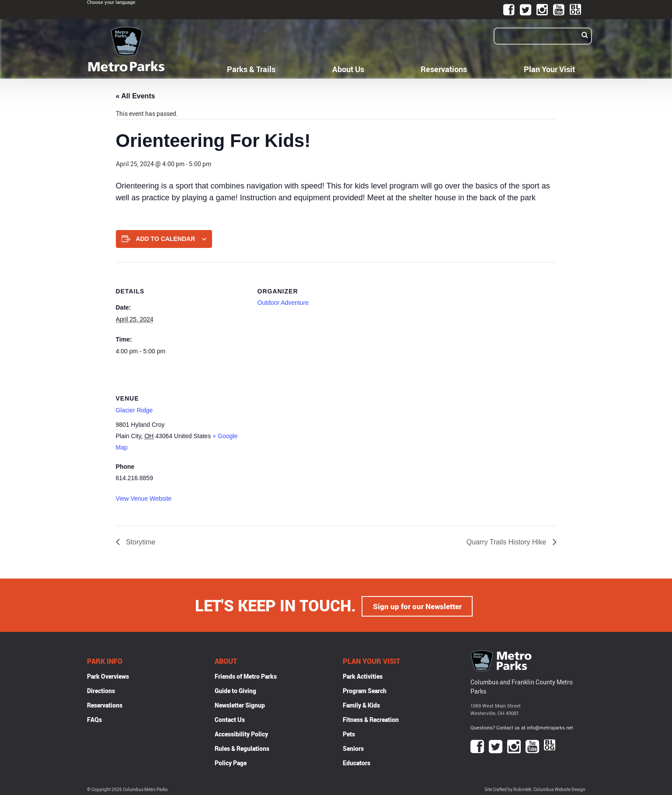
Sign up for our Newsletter (417, 604)
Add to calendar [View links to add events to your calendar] (165, 239)
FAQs (94, 718)
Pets (349, 732)
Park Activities (363, 675)
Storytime (140, 542)
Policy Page (231, 761)
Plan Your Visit (549, 69)
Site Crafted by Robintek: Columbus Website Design (535, 788)
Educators (357, 761)
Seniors (353, 747)
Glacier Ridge (134, 410)
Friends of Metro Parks (246, 675)
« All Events (136, 96)
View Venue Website (144, 499)
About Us (348, 69)
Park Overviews (108, 675)
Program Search (365, 689)
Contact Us (230, 718)
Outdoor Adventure (283, 303)
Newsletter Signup (240, 703)
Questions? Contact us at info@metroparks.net (522, 726)
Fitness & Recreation (371, 718)
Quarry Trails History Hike (507, 542)
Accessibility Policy (241, 732)
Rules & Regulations (242, 747)
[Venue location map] (304, 429)
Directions (101, 689)
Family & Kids (361, 703)
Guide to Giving (235, 689)
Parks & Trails (251, 69)
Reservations (444, 69)
